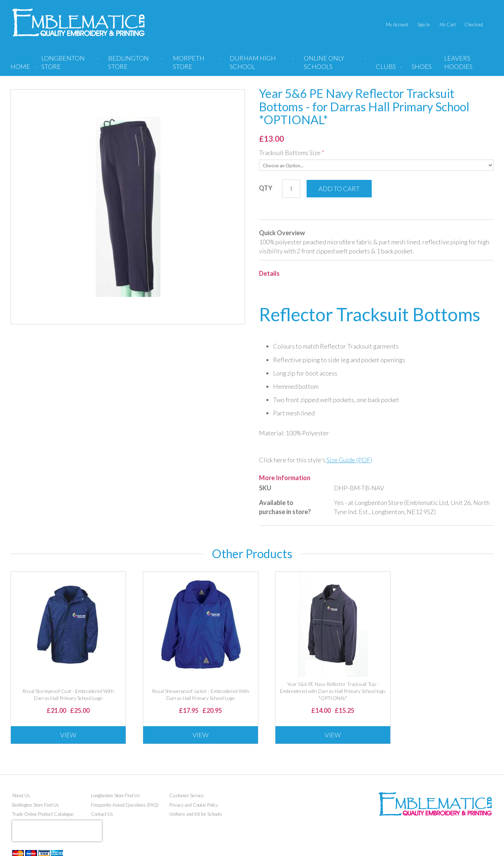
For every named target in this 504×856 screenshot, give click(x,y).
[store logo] (78, 23)
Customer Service (187, 795)
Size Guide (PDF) (349, 460)
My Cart (448, 24)
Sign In (423, 24)
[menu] (252, 65)
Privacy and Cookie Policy (194, 805)
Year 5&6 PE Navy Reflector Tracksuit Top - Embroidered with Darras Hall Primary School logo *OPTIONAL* (333, 691)
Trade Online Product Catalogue (43, 814)
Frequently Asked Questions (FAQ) (125, 805)
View (68, 735)
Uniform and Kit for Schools (196, 814)
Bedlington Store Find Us (36, 805)
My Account (397, 24)
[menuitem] (68, 65)
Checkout (474, 24)
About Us (21, 795)
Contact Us (102, 814)
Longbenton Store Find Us (115, 795)
